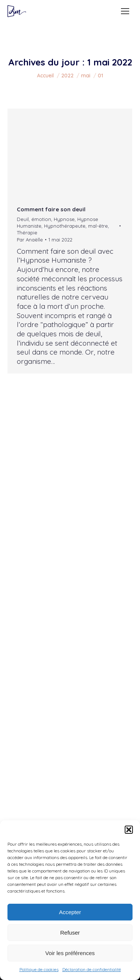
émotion (41, 219)
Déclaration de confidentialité (92, 969)
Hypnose (64, 219)
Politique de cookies (39, 969)
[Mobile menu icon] (125, 11)
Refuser (70, 933)
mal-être (98, 226)
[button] (129, 830)
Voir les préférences (70, 953)
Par (30, 240)
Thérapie (27, 233)
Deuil (23, 219)
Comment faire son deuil (51, 209)
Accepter (70, 912)
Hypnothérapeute (65, 226)
